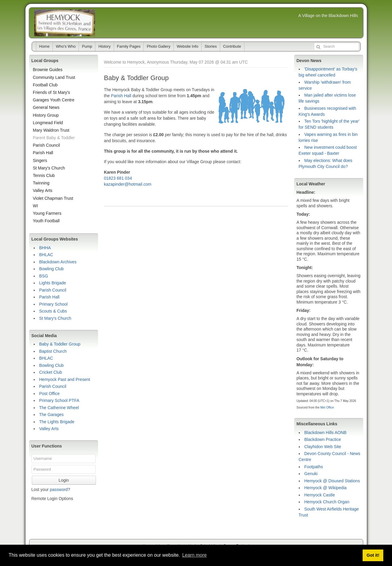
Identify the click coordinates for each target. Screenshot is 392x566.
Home (45, 46)
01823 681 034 (118, 178)
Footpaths (314, 467)
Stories (211, 46)
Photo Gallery (159, 46)
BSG (44, 276)
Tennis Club (44, 175)
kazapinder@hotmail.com (128, 184)
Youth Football (46, 221)
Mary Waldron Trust (51, 130)
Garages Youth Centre (54, 100)
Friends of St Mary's (52, 92)
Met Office (327, 407)
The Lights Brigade (57, 422)
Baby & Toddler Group (60, 344)
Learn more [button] (194, 555)
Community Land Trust (54, 77)
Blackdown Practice (323, 439)
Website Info (187, 46)
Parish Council (46, 145)
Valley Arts (43, 190)
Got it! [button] (373, 555)
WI (36, 206)
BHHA (45, 248)
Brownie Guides (48, 70)
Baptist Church (53, 351)
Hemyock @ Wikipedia (326, 488)
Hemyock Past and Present (65, 379)
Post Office (49, 394)
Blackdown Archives (58, 262)
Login (64, 480)
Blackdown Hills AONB (326, 433)
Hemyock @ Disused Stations (332, 481)
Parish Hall (121, 96)
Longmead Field (48, 123)
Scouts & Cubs (53, 311)
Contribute (232, 46)
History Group (46, 115)
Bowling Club (52, 269)
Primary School (54, 304)
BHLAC (46, 255)
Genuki (311, 474)
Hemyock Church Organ (327, 502)
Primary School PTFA (59, 400)
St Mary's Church (49, 168)
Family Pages (129, 46)
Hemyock (65, 23)
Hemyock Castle (320, 495)
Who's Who (66, 46)
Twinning (41, 183)
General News (46, 107)
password (59, 490)
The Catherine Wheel (59, 408)
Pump (87, 46)
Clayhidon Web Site (323, 447)
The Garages (52, 415)
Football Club (45, 85)
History (104, 46)
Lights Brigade (53, 283)
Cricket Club (51, 372)
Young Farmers (47, 213)
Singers (40, 160)
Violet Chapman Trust (53, 198)
